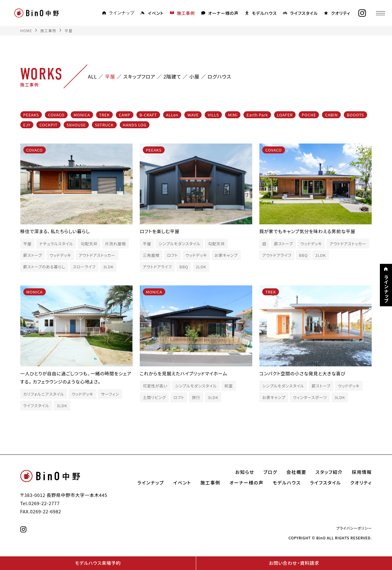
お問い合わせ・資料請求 (294, 563)
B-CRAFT (148, 115)
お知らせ (245, 472)
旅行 (196, 397)
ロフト (173, 255)
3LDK (108, 267)
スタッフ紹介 (329, 472)
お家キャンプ (226, 255)
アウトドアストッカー (97, 255)
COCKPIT (48, 125)
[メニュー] (378, 13)
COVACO (56, 115)
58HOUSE (76, 125)
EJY (27, 125)
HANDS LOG (135, 125)
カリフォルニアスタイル (44, 394)
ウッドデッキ (60, 255)
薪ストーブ (33, 255)
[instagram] (360, 13)
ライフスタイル (36, 406)
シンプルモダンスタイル (179, 244)
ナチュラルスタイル (56, 244)
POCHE (309, 115)
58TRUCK (104, 125)
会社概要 (297, 472)
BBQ (184, 267)
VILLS (213, 115)
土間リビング (154, 397)
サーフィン (110, 394)
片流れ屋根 (115, 244)
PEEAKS (31, 115)
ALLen (172, 115)
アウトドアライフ (157, 267)
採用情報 (362, 472)
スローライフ (84, 267)
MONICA (82, 115)
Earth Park (257, 115)
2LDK (201, 267)
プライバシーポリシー (354, 528)
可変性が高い (155, 386)
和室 (229, 386)
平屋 (28, 244)
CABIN (331, 115)
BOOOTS (355, 115)
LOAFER (285, 115)
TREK (104, 115)
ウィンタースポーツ (310, 397)
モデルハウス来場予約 (98, 563)
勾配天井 (89, 244)
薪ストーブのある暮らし (44, 267)
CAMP (125, 115)
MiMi (233, 115)
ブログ (270, 472)
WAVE (193, 115)
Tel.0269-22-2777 (40, 503)
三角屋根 (151, 255)
